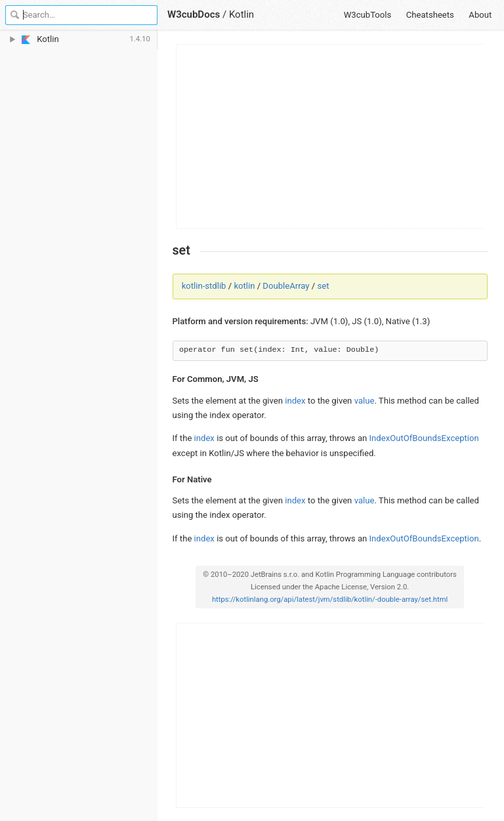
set (324, 286)
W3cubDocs (194, 14)
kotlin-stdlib (204, 286)
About (480, 15)
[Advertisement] (331, 137)
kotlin (244, 286)
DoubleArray (286, 286)
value (365, 401)
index (295, 401)
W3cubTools (368, 15)
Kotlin (241, 14)
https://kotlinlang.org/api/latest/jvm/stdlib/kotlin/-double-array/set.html (330, 600)
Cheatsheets (430, 15)
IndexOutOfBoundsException (424, 438)
